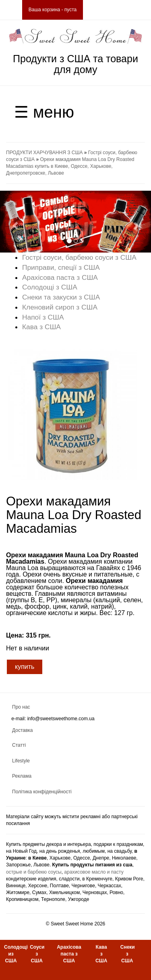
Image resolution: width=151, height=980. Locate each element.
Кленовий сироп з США (60, 307)
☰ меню (44, 112)
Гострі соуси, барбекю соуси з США (79, 257)
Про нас (21, 707)
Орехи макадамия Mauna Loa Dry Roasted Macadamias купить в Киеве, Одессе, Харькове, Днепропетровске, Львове (70, 166)
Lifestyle (21, 761)
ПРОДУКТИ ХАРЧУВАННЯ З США (44, 153)
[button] (11, 222)
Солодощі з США (50, 287)
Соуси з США (37, 954)
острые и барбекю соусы (34, 872)
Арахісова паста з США (60, 277)
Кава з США (41, 327)
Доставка (23, 730)
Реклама (22, 776)
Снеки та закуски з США (61, 297)
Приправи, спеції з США (61, 267)
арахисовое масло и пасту (94, 872)
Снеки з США (128, 954)
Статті (19, 745)
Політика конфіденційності (42, 792)
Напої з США (43, 317)
